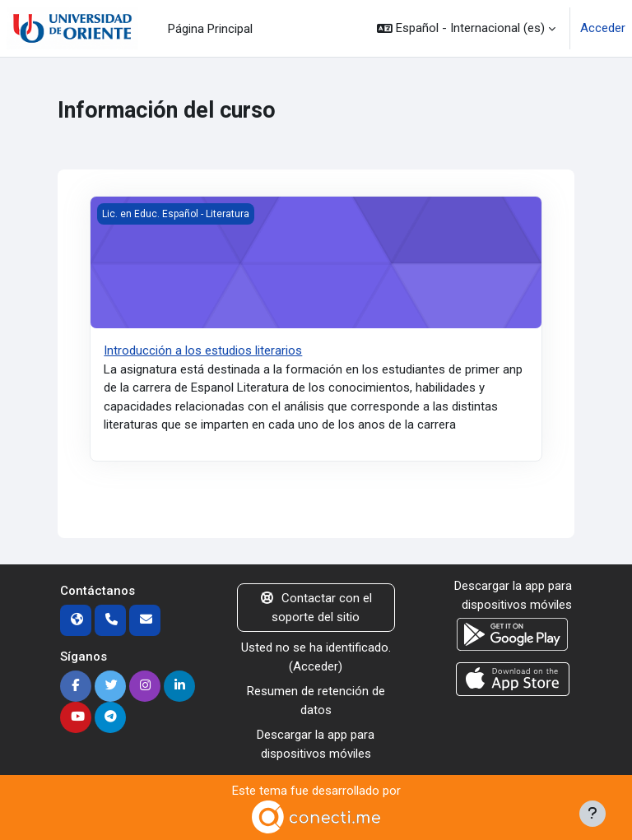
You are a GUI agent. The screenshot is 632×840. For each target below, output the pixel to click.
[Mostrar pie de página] (592, 814)
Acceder (603, 28)
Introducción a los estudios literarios (203, 350)
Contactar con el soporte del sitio (316, 608)
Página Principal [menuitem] (210, 29)
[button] (466, 28)
